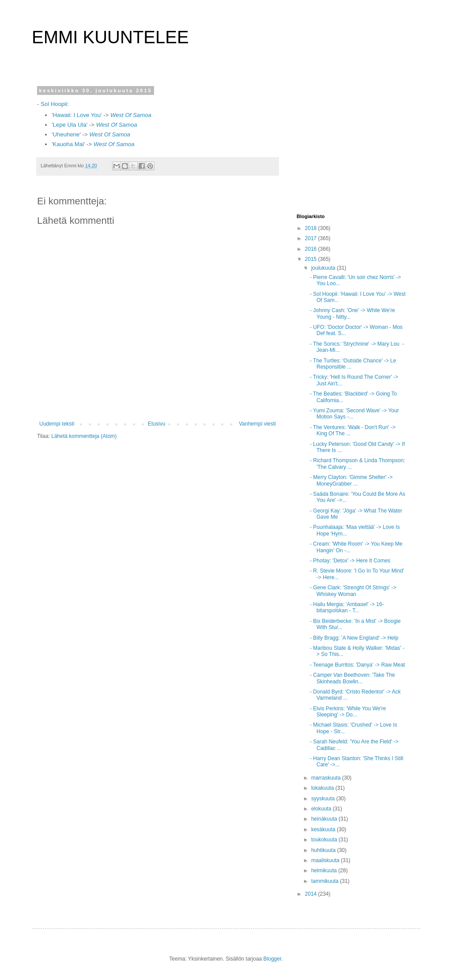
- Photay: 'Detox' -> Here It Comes (350, 561)
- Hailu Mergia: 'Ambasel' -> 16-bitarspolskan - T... (347, 607)
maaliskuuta (326, 860)
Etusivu (156, 424)
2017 (312, 238)
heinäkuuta (325, 819)
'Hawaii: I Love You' (77, 115)
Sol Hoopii (54, 104)
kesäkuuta (324, 829)
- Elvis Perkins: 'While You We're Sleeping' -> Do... (348, 712)
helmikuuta (325, 871)
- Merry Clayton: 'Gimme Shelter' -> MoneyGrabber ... (351, 480)
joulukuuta (324, 268)
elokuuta (322, 809)
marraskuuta (327, 778)
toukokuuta (325, 840)
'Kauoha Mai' (68, 144)
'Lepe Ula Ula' (70, 125)
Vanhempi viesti (257, 424)
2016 (312, 249)
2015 (312, 259)
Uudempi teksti (57, 424)
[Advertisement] (352, 143)
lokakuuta (323, 788)
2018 (312, 228)
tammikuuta (326, 881)
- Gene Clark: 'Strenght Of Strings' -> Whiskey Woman (353, 591)
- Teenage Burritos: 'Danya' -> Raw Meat (357, 665)
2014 (312, 894)
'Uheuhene (66, 134)
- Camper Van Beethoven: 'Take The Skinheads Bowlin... (352, 678)
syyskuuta (324, 799)
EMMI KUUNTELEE (110, 37)
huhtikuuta (324, 850)
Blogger (273, 959)
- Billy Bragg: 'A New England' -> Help (354, 638)
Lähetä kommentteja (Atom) (84, 436)
